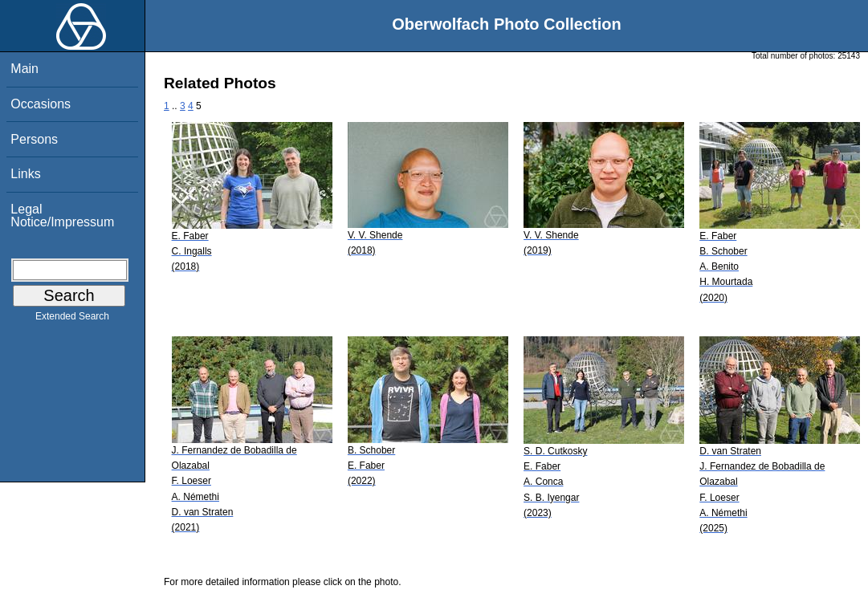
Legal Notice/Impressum (62, 216)
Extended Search (72, 319)
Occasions (41, 104)
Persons (34, 139)
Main (24, 69)
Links (25, 174)
